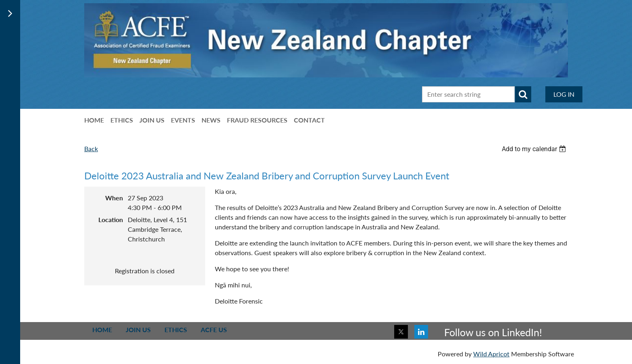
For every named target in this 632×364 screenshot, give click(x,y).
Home (102, 330)
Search (523, 94)
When (114, 198)
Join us (138, 330)
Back (91, 149)
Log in (564, 94)
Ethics (176, 330)
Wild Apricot (491, 354)
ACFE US (214, 330)
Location (111, 219)
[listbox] (535, 149)
